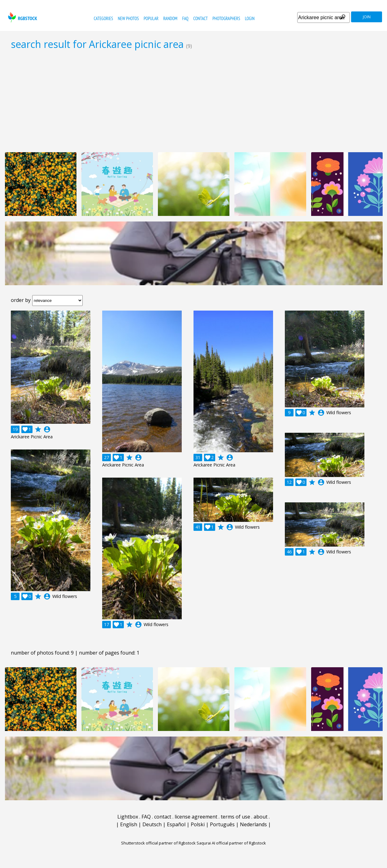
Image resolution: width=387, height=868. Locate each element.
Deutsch (152, 824)
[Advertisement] (193, 101)
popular (151, 18)
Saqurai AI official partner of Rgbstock (231, 843)
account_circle (47, 429)
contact (200, 18)
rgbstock (22, 17)
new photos (128, 18)
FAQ (185, 18)
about (261, 817)
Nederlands (253, 824)
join (367, 17)
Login (250, 18)
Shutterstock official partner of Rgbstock (158, 843)
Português (222, 824)
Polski (198, 824)
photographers (226, 18)
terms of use (235, 817)
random (170, 18)
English (129, 824)
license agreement (196, 817)
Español (176, 824)
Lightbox (128, 817)
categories (103, 18)
